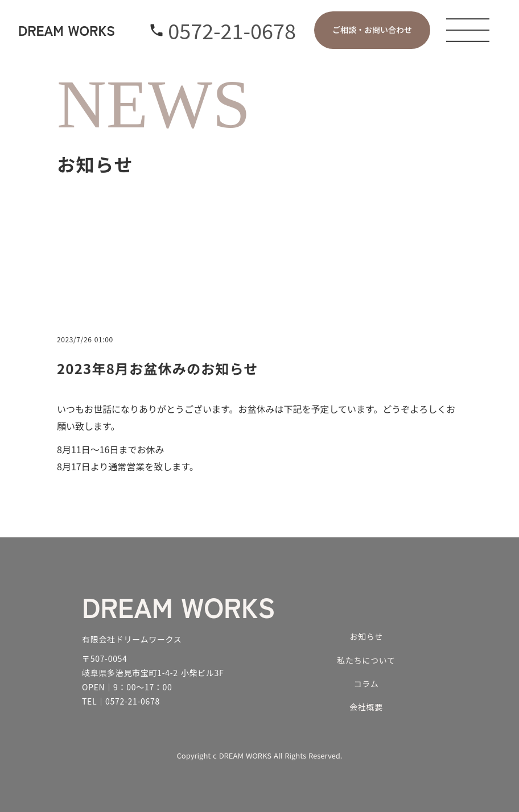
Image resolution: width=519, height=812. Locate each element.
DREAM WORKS (178, 606)
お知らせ (366, 636)
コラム (366, 683)
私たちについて (366, 660)
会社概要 (366, 707)
